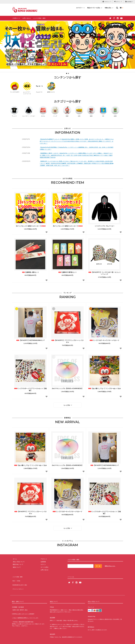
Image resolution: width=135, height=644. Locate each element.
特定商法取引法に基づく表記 (20, 580)
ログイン (118, 2)
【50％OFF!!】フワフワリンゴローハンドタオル (67, 341)
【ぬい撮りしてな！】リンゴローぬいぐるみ (104, 388)
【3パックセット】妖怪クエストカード (30, 226)
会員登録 (129, 2)
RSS (13, 577)
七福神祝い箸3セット (30, 272)
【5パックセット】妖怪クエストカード (67, 226)
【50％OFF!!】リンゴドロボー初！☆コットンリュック (104, 273)
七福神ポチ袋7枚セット (67, 272)
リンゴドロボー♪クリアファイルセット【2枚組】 (30, 389)
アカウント (107, 2)
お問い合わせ (27, 18)
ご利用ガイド (16, 18)
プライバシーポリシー (19, 583)
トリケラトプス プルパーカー (104, 226)
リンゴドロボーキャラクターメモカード (104, 340)
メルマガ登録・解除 (39, 18)
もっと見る (68, 405)
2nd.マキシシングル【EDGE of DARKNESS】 (67, 388)
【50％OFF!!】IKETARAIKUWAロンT (30, 340)
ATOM (17, 577)
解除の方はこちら (110, 564)
